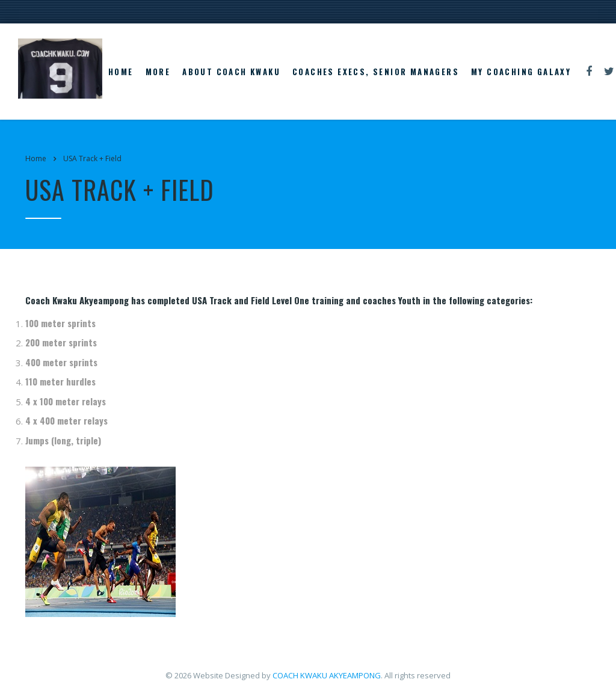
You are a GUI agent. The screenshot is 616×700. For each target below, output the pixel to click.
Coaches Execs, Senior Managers (376, 72)
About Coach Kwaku (231, 72)
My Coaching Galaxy (521, 72)
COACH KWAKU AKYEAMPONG (327, 675)
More (158, 72)
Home (121, 72)
